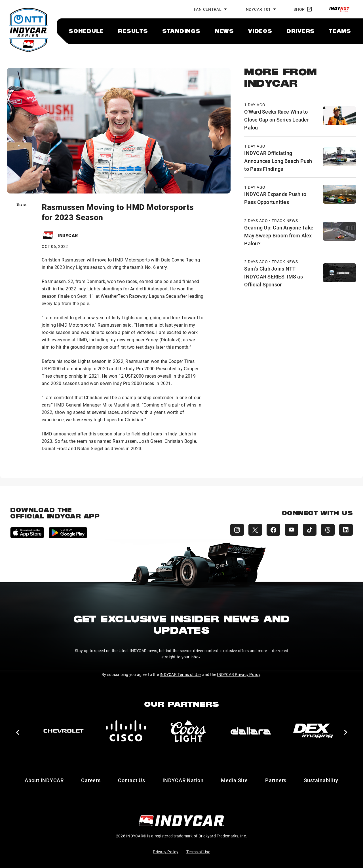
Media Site (234, 780)
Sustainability (321, 780)
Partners (276, 780)
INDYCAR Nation (183, 780)
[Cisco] (126, 731)
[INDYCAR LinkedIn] (346, 530)
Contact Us (132, 780)
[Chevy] (64, 731)
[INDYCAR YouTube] (292, 530)
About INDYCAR (44, 780)
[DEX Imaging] (313, 731)
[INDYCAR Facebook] (273, 530)
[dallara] (251, 731)
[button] (17, 732)
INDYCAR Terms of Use (181, 674)
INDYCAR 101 (258, 9)
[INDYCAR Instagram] (237, 530)
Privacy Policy (166, 852)
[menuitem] (86, 31)
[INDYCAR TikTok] (310, 530)
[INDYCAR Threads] (328, 530)
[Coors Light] (188, 731)
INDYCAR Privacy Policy (239, 674)
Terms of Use (198, 852)
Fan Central (208, 9)
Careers (91, 780)
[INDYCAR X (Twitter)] (255, 530)
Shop (303, 9)
